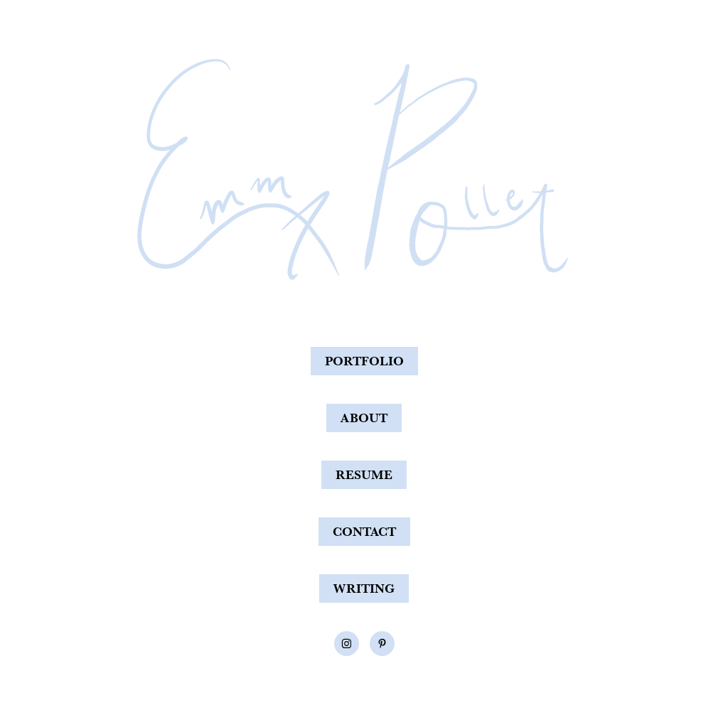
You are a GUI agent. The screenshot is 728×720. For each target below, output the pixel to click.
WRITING (364, 588)
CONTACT (364, 531)
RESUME (364, 474)
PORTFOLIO (364, 361)
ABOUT (364, 418)
